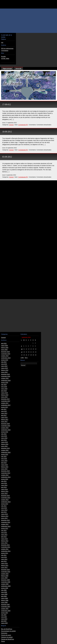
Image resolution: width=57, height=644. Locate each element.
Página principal (7, 69)
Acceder (3, 56)
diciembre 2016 (5, 424)
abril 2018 (4, 391)
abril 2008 (4, 596)
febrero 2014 (5, 491)
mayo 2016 (4, 438)
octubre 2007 (5, 609)
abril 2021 (4, 343)
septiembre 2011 (6, 551)
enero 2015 (4, 469)
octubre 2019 (5, 356)
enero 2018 (4, 397)
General (11, 125)
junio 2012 (4, 533)
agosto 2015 (5, 454)
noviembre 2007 (6, 607)
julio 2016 (4, 434)
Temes (3, 641)
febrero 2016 (5, 444)
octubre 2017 (5, 403)
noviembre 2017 (6, 401)
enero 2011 (4, 567)
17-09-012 (7, 104)
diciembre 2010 (5, 570)
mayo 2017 (4, 413)
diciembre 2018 (5, 374)
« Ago (22, 358)
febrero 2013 (5, 516)
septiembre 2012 (6, 526)
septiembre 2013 (6, 502)
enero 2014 (4, 493)
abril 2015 (4, 463)
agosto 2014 (5, 479)
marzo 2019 (4, 368)
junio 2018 (4, 387)
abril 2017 (4, 415)
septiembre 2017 (6, 405)
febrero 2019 (5, 370)
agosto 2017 (5, 407)
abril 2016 (4, 440)
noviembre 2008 (6, 582)
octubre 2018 (5, 378)
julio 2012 (4, 530)
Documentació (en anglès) (8, 631)
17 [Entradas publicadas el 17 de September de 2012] (22, 352)
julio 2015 (4, 456)
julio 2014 (4, 481)
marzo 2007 (4, 623)
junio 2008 (4, 592)
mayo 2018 (4, 389)
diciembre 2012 (5, 520)
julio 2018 (4, 385)
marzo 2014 (4, 489)
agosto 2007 (5, 613)
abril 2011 (4, 561)
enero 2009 (4, 578)
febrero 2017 (5, 419)
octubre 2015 (5, 450)
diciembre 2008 (5, 580)
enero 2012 (4, 543)
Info (2, 42)
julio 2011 (4, 555)
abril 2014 (4, 487)
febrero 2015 (5, 467)
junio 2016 (4, 436)
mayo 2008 (4, 594)
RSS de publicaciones (7, 48)
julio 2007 (4, 615)
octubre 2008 (5, 584)
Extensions (4, 633)
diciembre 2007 (5, 604)
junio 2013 (4, 508)
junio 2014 (4, 483)
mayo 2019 (4, 366)
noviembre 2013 (6, 498)
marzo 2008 (4, 598)
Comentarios (5, 50)
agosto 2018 (5, 382)
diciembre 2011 (5, 545)
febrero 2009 (5, 576)
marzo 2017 (4, 417)
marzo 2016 (4, 442)
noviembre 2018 (6, 376)
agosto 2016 (5, 432)
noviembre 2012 (6, 522)
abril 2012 (4, 537)
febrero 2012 (5, 541)
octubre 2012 (5, 524)
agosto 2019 (5, 360)
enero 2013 (4, 518)
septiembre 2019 (6, 358)
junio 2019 (4, 364)
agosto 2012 (5, 528)
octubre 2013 (5, 500)
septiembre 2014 (6, 477)
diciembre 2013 (5, 496)
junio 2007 (4, 617)
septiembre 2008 (6, 586)
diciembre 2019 (5, 352)
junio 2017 (4, 411)
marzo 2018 (4, 393)
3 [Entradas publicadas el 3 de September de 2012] (21, 346)
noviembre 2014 (6, 473)
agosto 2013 (5, 504)
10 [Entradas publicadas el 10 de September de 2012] (22, 349)
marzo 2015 (4, 465)
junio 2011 (4, 557)
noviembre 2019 (6, 354)
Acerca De (18, 69)
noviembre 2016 (6, 426)
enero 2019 (4, 372)
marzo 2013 (4, 514)
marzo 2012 (4, 539)
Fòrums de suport (6, 635)
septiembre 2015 (6, 452)
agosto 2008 (5, 588)
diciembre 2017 (5, 399)
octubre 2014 (5, 475)
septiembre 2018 (6, 380)
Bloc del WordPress (7, 629)
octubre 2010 (5, 574)
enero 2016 (4, 446)
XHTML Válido (5, 58)
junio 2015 (4, 459)
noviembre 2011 (6, 547)
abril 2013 (4, 512)
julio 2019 (4, 362)
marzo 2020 (4, 345)
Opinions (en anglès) (7, 637)
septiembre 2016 (6, 430)
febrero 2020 (5, 348)
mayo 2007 (4, 619)
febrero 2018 (5, 395)
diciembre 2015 (5, 448)
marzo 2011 (4, 563)
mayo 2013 (4, 510)
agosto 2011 (5, 553)
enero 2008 (4, 602)
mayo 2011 (4, 559)
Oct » (26, 358)
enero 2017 (4, 422)
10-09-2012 (7, 132)
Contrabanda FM (23, 125)
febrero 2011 (5, 565)
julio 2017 (4, 409)
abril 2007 (4, 621)
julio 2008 (4, 590)
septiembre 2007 (6, 611)
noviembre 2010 (6, 572)
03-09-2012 (7, 157)
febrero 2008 (5, 600)
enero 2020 (4, 350)
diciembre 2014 (5, 471)
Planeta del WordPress (8, 639)
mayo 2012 (4, 535)
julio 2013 (4, 506)
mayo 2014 (4, 485)
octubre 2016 (5, 428)
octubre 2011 (5, 549)
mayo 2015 (4, 461)
